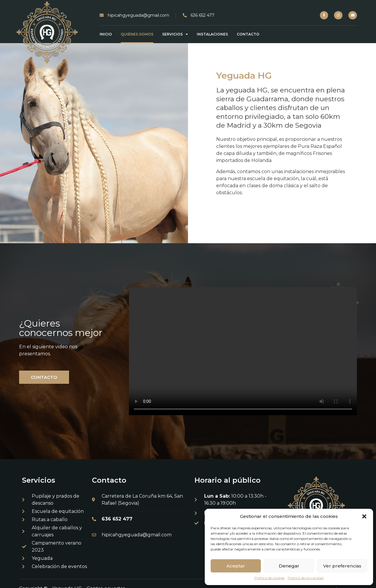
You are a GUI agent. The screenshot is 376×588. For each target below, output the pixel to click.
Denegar (289, 566)
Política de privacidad (305, 578)
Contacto (248, 34)
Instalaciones (212, 34)
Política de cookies (270, 578)
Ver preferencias (342, 566)
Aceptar (236, 566)
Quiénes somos (137, 34)
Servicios (175, 34)
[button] (364, 516)
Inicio (106, 34)
